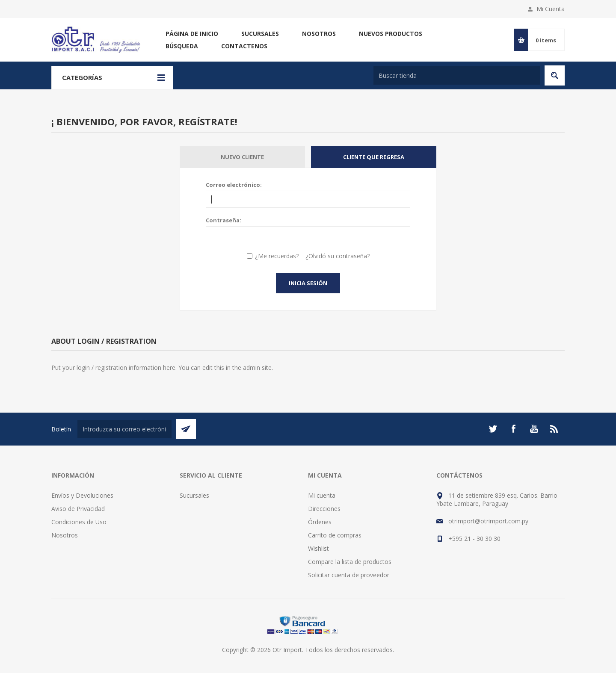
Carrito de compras (335, 535)
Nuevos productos (391, 34)
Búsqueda (182, 46)
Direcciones (324, 509)
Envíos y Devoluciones (82, 495)
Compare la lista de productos (350, 562)
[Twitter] (493, 429)
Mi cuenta (322, 495)
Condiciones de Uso (79, 522)
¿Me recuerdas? (277, 256)
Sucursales (260, 34)
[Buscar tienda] (457, 75)
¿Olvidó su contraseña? (338, 256)
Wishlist (318, 548)
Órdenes (320, 522)
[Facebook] (513, 429)
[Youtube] (534, 429)
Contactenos (244, 46)
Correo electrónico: (234, 185)
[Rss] (554, 429)
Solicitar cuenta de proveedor (349, 575)
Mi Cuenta (551, 9)
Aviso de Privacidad (78, 509)
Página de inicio (192, 34)
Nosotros (319, 34)
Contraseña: (224, 220)
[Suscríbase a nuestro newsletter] (124, 429)
